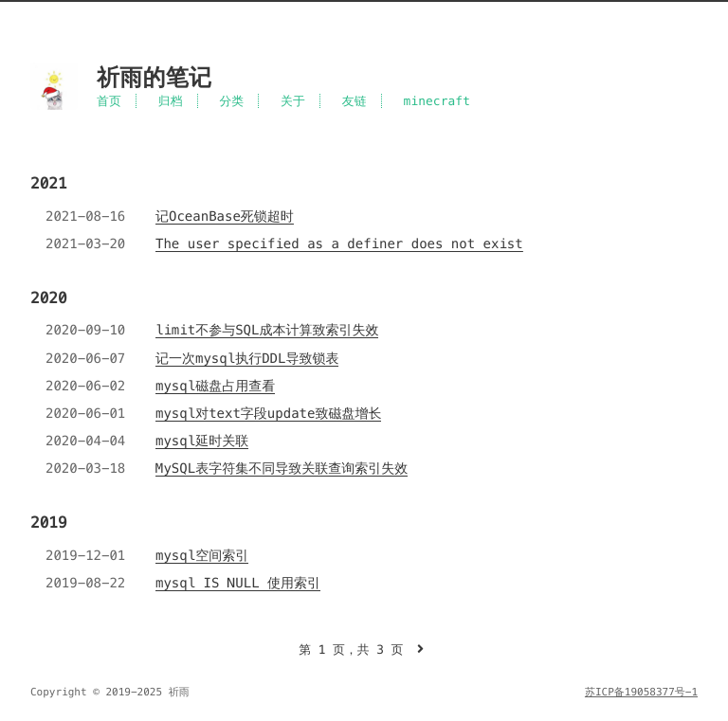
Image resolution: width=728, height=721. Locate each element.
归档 (171, 101)
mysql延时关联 (202, 441)
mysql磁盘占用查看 (215, 386)
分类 (231, 101)
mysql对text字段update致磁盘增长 (268, 413)
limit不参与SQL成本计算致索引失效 (267, 330)
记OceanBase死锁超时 (225, 216)
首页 (109, 101)
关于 (293, 101)
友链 (355, 101)
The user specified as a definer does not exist (339, 243)
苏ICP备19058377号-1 (641, 693)
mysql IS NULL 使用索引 (238, 583)
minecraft (437, 101)
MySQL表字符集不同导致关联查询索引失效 (282, 468)
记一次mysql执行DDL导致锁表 (247, 358)
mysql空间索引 (202, 555)
